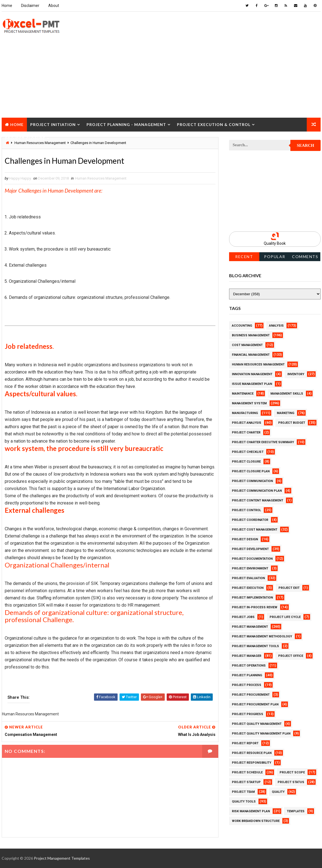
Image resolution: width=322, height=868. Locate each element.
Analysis (276, 326)
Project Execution (248, 588)
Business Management (251, 335)
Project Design (245, 539)
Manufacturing (245, 413)
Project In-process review (255, 607)
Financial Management (251, 355)
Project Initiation (53, 124)
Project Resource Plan (252, 753)
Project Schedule (247, 772)
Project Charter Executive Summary (263, 442)
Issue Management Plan (252, 384)
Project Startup (246, 782)
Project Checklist (248, 452)
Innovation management (252, 374)
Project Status (291, 782)
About (54, 6)
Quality (278, 792)
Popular (275, 257)
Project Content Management (258, 500)
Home (7, 6)
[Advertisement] (161, 79)
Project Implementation (252, 598)
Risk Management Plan (251, 811)
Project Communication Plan (257, 491)
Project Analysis (247, 423)
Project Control (246, 510)
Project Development (250, 549)
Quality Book (275, 243)
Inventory (296, 374)
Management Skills (287, 394)
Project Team (243, 792)
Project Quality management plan (261, 734)
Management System (249, 403)
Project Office (291, 656)
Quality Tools (244, 802)
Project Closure (25, 138)
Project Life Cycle (285, 617)
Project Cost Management (255, 530)
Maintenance (243, 394)
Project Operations (249, 666)
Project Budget (292, 423)
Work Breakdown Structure (256, 821)
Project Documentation (252, 559)
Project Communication (252, 481)
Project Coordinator (250, 520)
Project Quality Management (257, 724)
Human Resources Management (101, 178)
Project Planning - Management (126, 124)
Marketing (286, 413)
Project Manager (247, 656)
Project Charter (246, 432)
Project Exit (289, 588)
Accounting (242, 326)
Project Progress (248, 714)
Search (305, 145)
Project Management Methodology (262, 636)
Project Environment (250, 568)
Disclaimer (30, 6)
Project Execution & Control (214, 124)
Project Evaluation (248, 578)
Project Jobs (243, 617)
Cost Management (247, 345)
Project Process (247, 685)
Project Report (245, 743)
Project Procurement (251, 695)
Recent (244, 257)
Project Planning (247, 675)
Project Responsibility (252, 763)
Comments (305, 257)
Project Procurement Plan (255, 704)
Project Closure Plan (251, 471)
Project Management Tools (255, 646)
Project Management (250, 627)
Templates (296, 811)
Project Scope (292, 772)
